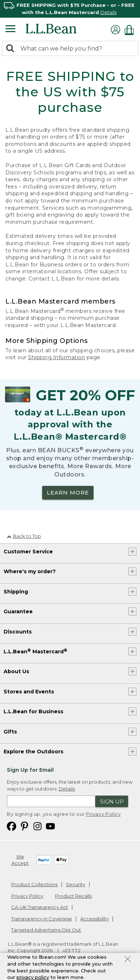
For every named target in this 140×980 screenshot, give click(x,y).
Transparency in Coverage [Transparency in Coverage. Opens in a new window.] (42, 919)
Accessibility (94, 919)
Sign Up (112, 802)
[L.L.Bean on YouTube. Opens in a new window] (50, 826)
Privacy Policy (103, 814)
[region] (70, 9)
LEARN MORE (68, 493)
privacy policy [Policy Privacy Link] (33, 977)
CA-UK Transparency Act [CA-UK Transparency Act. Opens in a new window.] (40, 907)
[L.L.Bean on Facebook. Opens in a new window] (12, 826)
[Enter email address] (51, 801)
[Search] (12, 49)
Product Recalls (73, 896)
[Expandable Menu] (10, 30)
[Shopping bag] (131, 30)
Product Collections (34, 884)
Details (109, 12)
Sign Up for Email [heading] (30, 770)
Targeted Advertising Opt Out (46, 930)
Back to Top (24, 536)
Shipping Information (57, 357)
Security (76, 884)
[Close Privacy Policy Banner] (128, 960)
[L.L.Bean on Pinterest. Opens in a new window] (24, 826)
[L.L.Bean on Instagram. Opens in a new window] (37, 826)
